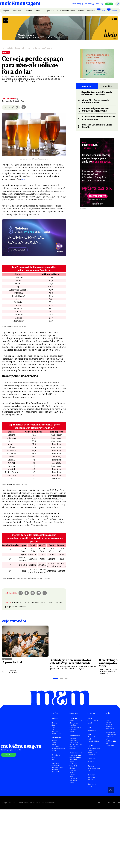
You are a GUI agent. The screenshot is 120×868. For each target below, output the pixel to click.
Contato (90, 4)
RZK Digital (73, 778)
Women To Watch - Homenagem (93, 753)
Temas (8, 602)
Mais (39, 11)
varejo (51, 602)
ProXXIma (101, 11)
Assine (109, 4)
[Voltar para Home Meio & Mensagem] (20, 4)
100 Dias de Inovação (76, 721)
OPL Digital (73, 757)
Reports (54, 751)
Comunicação (56, 721)
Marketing (10, 48)
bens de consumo (22, 602)
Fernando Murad (9, 99)
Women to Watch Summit (93, 722)
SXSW (53, 757)
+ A (9, 107)
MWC (53, 759)
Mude (71, 776)
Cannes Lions (56, 766)
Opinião (54, 729)
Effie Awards (112, 11)
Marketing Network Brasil (94, 738)
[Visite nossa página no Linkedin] (114, 803)
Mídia (53, 725)
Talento (72, 731)
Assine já (9, 755)
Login (100, 4)
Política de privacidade (109, 725)
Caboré (54, 774)
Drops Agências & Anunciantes (75, 728)
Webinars (54, 744)
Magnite (72, 772)
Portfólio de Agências (86, 11)
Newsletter (77, 4)
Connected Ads (74, 746)
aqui (23, 179)
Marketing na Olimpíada (74, 724)
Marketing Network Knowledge (94, 749)
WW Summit (55, 764)
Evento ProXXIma (57, 768)
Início (4, 48)
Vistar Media (73, 766)
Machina (72, 768)
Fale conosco (110, 728)
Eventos (29, 11)
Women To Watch (57, 733)
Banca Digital (56, 746)
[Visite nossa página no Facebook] (99, 803)
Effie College (91, 779)
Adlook (72, 783)
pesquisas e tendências (16, 607)
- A (5, 107)
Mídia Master (92, 730)
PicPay (72, 760)
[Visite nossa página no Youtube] (119, 803)
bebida (59, 602)
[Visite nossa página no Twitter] (104, 803)
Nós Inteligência (75, 764)
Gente (53, 727)
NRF (53, 761)
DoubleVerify (74, 780)
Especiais (17, 11)
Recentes (86, 86)
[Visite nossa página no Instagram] (109, 803)
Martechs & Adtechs (76, 744)
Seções (6, 11)
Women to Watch (68, 11)
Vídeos (54, 742)
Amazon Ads (73, 755)
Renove (108, 720)
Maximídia (55, 770)
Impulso (72, 762)
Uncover (72, 774)
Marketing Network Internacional (94, 769)
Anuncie (108, 722)
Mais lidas (108, 86)
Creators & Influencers (73, 739)
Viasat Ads (73, 770)
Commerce (73, 748)
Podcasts (54, 740)
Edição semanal (51, 11)
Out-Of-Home (74, 742)
